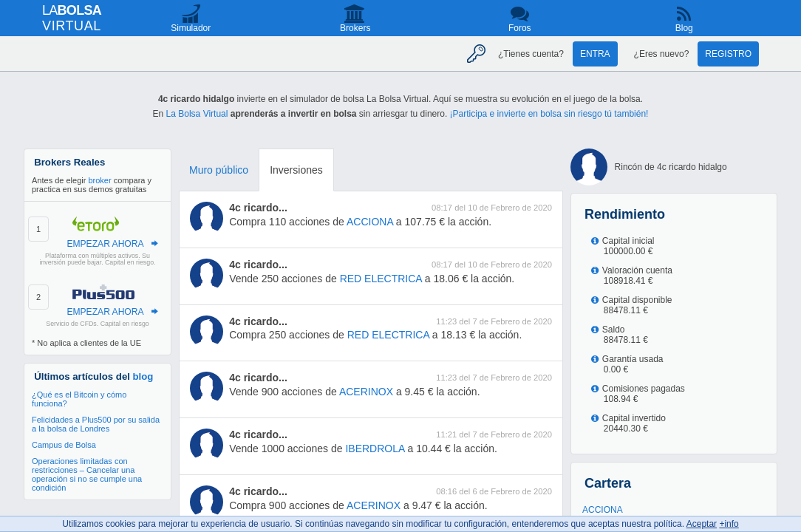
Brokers (355, 28)
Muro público (219, 170)
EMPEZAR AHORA (105, 244)
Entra (595, 54)
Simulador (191, 28)
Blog (684, 28)
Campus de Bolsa (64, 445)
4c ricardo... (258, 208)
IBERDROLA (375, 449)
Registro (728, 54)
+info (729, 524)
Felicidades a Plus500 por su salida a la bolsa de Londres (96, 424)
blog (143, 376)
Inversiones (296, 170)
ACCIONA (370, 222)
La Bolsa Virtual (197, 114)
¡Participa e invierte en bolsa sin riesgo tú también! (549, 114)
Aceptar (702, 524)
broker (99, 180)
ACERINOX (366, 392)
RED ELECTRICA (381, 279)
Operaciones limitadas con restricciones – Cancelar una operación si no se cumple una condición (87, 474)
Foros (520, 28)
